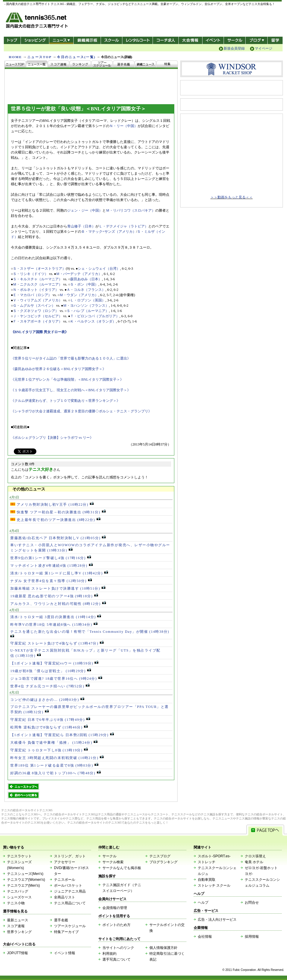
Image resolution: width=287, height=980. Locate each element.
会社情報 (205, 937)
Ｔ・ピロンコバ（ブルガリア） (95, 316)
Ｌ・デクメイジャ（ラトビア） (124, 226)
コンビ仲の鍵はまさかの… (47, 700)
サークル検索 (113, 862)
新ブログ (256, 40)
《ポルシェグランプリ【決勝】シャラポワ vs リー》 (52, 438)
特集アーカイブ (66, 932)
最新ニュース (18, 920)
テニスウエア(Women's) (26, 880)
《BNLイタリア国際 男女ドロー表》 (40, 332)
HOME (15, 57)
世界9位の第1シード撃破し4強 (51, 558)
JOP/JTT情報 (17, 953)
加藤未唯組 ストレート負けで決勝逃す (58, 588)
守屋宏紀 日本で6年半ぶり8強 (50, 720)
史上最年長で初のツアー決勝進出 (55, 520)
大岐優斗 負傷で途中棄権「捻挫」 (54, 743)
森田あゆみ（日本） (86, 279)
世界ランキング (19, 932)
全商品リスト (65, 897)
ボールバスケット (68, 885)
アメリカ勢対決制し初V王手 (52, 505)
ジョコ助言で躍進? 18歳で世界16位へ (56, 679)
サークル (235, 40)
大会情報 (190, 40)
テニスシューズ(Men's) (25, 874)
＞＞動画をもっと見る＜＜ (232, 197)
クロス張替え (255, 856)
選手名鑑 (61, 920)
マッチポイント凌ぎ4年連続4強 (52, 566)
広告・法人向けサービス (217, 920)
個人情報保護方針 (163, 948)
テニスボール (65, 880)
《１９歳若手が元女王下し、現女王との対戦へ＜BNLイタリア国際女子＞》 (71, 390)
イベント (213, 40)
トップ (12, 40)
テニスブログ (160, 856)
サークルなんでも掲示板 (122, 868)
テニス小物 (16, 903)
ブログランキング (163, 862)
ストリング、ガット (70, 856)
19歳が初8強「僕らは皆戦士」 (51, 671)
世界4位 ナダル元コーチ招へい (50, 686)
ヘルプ (203, 903)
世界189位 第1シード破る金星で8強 (54, 765)
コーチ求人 (166, 40)
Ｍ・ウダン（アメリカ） (79, 295)
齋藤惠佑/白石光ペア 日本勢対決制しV (58, 538)
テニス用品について (70, 903)
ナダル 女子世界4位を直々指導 (51, 581)
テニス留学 (275, 40)
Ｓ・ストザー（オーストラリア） (39, 269)
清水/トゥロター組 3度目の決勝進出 (56, 617)
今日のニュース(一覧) (76, 57)
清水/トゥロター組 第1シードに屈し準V (59, 573)
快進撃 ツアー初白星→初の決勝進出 (58, 512)
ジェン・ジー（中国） (85, 210)
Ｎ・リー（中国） (124, 126)
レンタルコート (138, 40)
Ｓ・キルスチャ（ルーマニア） (38, 279)
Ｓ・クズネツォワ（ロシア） (36, 311)
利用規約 (109, 954)
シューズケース (19, 897)
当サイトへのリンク (118, 948)
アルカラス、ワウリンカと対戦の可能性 (58, 604)
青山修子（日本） (81, 226)
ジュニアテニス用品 (70, 891)
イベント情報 (65, 953)
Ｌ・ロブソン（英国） (88, 300)
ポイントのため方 (117, 925)
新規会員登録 (234, 48)
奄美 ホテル (254, 862)
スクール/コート (111, 40)
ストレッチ (207, 862)
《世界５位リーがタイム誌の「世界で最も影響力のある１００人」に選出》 (71, 358)
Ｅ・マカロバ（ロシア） (32, 295)
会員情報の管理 (115, 908)
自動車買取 (207, 880)
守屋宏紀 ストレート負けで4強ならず (57, 643)
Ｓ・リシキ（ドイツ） (31, 274)
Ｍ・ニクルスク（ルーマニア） (38, 284)
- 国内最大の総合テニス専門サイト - (37, 21)
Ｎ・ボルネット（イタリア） (36, 290)
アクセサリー (65, 862)
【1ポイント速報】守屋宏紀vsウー (54, 663)
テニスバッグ (18, 891)
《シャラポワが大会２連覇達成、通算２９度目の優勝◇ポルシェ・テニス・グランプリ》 (81, 411)
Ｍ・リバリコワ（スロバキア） (131, 210)
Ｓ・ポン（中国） (84, 284)
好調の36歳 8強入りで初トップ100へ (55, 773)
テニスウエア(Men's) (23, 885)
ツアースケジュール (70, 926)
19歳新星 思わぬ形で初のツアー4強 (54, 596)
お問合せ (252, 903)
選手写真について (117, 959)
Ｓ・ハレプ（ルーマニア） (88, 311)
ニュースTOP (39, 57)
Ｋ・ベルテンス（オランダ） (93, 321)
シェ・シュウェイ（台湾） (99, 269)
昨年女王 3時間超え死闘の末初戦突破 (57, 758)
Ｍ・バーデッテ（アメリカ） (79, 274)
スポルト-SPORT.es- (214, 856)
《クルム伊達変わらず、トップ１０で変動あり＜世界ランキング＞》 (65, 401)
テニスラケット (19, 856)
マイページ (264, 48)
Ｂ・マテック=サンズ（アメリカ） (109, 232)
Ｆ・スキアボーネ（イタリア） (38, 321)
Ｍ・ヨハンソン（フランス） (86, 306)
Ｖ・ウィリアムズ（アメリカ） (38, 300)
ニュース (61, 40)
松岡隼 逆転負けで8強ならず (49, 727)
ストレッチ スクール (214, 885)
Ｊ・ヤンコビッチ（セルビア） (38, 316)
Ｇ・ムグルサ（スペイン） (34, 306)
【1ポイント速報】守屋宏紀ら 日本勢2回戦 (62, 735)
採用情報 (252, 937)
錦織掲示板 (87, 40)
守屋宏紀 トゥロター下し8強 (49, 750)
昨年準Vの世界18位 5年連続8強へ (54, 625)
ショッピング (35, 40)
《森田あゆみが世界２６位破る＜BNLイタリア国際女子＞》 (58, 369)
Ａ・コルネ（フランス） (86, 290)
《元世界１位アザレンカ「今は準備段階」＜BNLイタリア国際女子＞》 (67, 379)
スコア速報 (16, 926)
